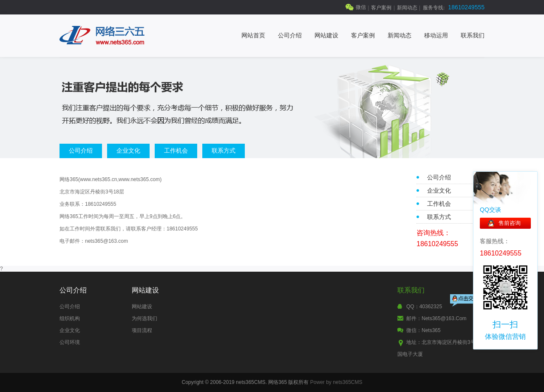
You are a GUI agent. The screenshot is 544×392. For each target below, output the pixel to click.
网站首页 (253, 36)
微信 (361, 7)
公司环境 (70, 342)
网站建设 (326, 36)
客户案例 (381, 8)
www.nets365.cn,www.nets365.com (120, 179)
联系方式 (224, 151)
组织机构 (70, 318)
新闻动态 (407, 8)
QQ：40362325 (424, 307)
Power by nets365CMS (336, 382)
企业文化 (128, 151)
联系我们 (473, 36)
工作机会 (176, 151)
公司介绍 (290, 36)
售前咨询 (510, 223)
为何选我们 (144, 318)
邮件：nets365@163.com (436, 318)
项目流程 (142, 330)
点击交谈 (466, 301)
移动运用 (436, 36)
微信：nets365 (424, 330)
